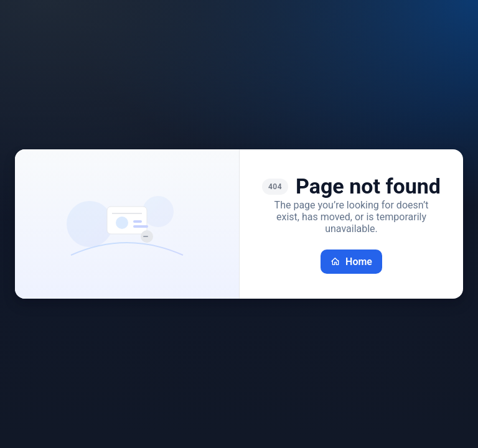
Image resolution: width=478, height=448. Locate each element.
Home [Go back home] (351, 262)
